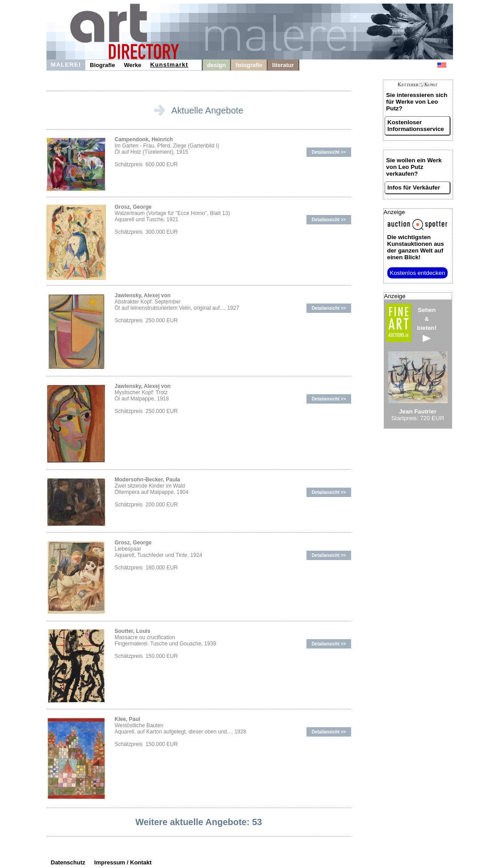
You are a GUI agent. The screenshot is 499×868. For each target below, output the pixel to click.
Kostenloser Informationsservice (416, 126)
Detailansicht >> (329, 152)
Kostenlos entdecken (418, 273)
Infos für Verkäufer (414, 188)
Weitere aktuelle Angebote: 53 (199, 822)
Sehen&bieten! (427, 324)
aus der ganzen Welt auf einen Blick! (416, 247)
